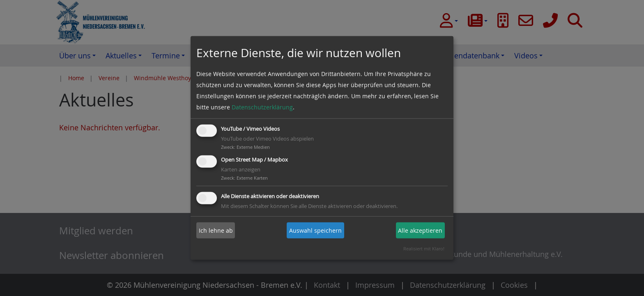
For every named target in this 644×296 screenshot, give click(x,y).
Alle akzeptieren (420, 230)
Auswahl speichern (315, 230)
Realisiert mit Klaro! (424, 249)
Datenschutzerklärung (262, 107)
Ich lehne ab (216, 230)
